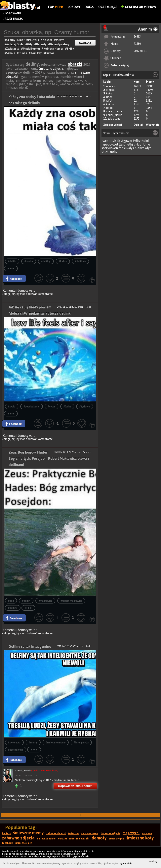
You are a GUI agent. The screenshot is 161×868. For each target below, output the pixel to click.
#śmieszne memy (56, 743)
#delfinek (80, 261)
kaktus (110, 104)
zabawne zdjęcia (18, 838)
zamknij (153, 861)
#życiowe (85, 407)
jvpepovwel (110, 144)
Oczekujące (108, 7)
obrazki (75, 64)
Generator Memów (139, 7)
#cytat (52, 407)
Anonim (111, 86)
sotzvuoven (110, 148)
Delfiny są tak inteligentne (30, 647)
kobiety (6, 833)
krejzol (110, 90)
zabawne (147, 833)
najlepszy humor (46, 839)
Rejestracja (14, 19)
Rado (109, 108)
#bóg (11, 601)
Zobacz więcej (120, 65)
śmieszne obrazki (79, 839)
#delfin (12, 261)
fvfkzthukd (141, 141)
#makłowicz (45, 601)
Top (56, 7)
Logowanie (13, 13)
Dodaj (89, 7)
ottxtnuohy (109, 152)
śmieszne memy (28, 833)
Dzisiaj (138, 125)
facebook (7, 843)
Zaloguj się (9, 294)
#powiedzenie (32, 407)
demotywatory (14, 73)
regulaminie (125, 863)
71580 (137, 44)
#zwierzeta (14, 743)
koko (109, 93)
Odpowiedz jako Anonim (75, 786)
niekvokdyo (143, 148)
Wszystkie (153, 125)
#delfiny (46, 261)
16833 (137, 37)
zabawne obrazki (56, 833)
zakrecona (114, 119)
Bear (109, 97)
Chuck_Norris (114, 115)
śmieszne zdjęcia (51, 68)
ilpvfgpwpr (125, 141)
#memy (33, 743)
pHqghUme (142, 144)
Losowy (74, 7)
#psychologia (16, 750)
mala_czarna (114, 111)
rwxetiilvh (109, 141)
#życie (12, 407)
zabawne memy (90, 833)
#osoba (29, 261)
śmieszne (73, 833)
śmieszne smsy (23, 843)
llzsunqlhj (126, 144)
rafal (109, 101)
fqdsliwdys (126, 148)
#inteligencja (81, 743)
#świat (67, 407)
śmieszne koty (140, 838)
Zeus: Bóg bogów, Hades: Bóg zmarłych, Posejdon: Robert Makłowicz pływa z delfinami (49, 458)
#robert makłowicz (71, 601)
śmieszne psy (117, 839)
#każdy (63, 261)
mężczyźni (131, 833)
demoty (99, 838)
